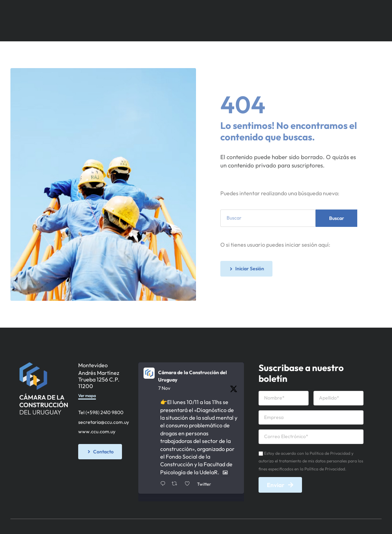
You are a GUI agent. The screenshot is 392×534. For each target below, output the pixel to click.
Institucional (122, 10)
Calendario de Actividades (302, 10)
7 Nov (164, 388)
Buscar (337, 218)
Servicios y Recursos (197, 10)
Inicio (90, 10)
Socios (155, 10)
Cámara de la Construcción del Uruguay (193, 376)
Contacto (356, 10)
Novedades (246, 10)
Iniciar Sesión (229, 31)
